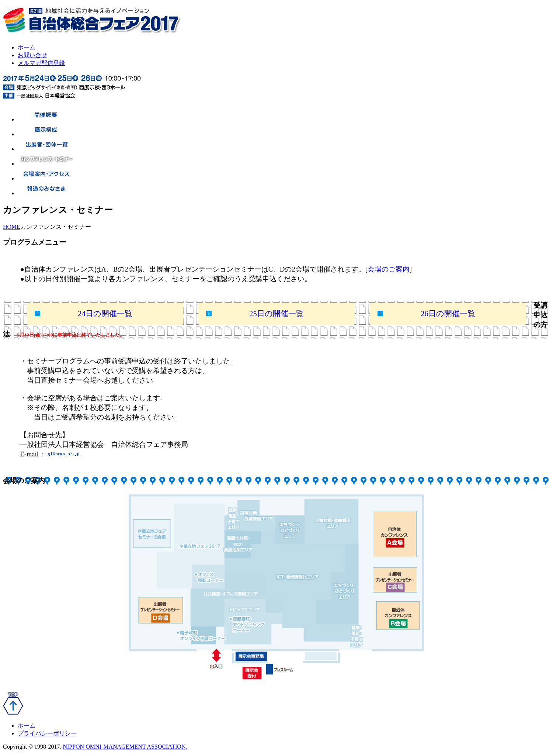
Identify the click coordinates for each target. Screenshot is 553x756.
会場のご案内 (389, 269)
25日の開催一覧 (276, 314)
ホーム (27, 47)
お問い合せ (32, 55)
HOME (12, 227)
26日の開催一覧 (448, 314)
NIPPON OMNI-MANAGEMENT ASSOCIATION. (125, 747)
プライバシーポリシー (47, 733)
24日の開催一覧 (105, 314)
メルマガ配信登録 (41, 63)
